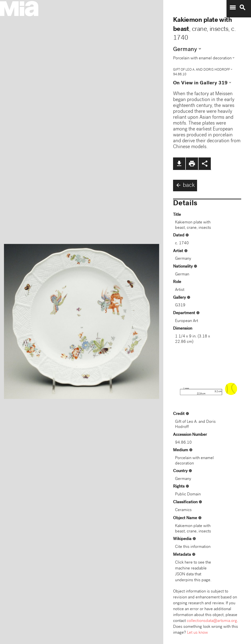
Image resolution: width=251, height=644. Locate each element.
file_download (179, 164)
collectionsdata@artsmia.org (212, 621)
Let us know (197, 633)
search (242, 8)
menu (233, 8)
